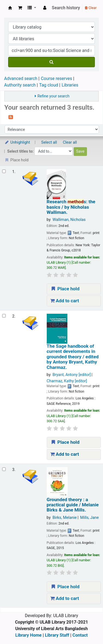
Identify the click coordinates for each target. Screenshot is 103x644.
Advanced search (21, 78)
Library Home (28, 635)
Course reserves (56, 78)
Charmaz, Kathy (67, 381)
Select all (49, 142)
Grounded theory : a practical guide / (73, 505)
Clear (91, 8)
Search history (66, 8)
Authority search (20, 85)
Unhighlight (17, 142)
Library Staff (57, 635)
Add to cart (65, 301)
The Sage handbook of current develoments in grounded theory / (73, 357)
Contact (80, 635)
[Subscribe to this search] (11, 117)
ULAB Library (10, 8)
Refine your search (54, 96)
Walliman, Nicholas (69, 220)
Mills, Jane (89, 518)
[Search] (51, 62)
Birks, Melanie (65, 518)
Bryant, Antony (72, 375)
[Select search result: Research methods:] (4, 171)
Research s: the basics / (71, 207)
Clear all (70, 142)
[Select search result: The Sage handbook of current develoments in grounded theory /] (4, 316)
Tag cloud (49, 85)
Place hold (65, 289)
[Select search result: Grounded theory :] (4, 469)
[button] (20, 8)
